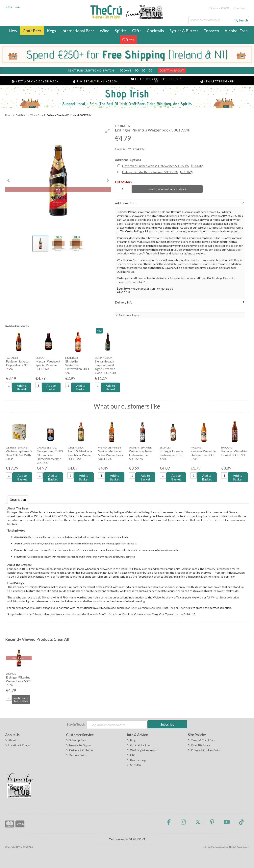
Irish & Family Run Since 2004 (96, 82)
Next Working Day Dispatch (35, 82)
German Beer (227, 228)
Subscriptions (76, 741)
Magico (215, 847)
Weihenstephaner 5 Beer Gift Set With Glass (19, 455)
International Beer (78, 31)
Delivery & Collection (80, 751)
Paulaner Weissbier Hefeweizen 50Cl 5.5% (204, 455)
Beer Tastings (137, 761)
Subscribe (167, 724)
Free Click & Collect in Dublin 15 (156, 80)
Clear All (61, 639)
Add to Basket (22, 388)
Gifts (137, 31)
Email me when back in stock (166, 189)
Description (18, 500)
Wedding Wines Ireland (142, 751)
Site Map (134, 766)
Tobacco (211, 31)
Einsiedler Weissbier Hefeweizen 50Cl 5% (77, 367)
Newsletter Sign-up (79, 746)
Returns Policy (76, 756)
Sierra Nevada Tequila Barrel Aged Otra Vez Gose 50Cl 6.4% (106, 367)
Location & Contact (19, 746)
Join (17, 7)
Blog (131, 741)
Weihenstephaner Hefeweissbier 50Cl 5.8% (141, 455)
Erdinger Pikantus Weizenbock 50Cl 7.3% (18, 681)
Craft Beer (32, 31)
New (13, 31)
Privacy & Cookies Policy (204, 751)
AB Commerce (241, 847)
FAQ (131, 756)
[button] (108, 131)
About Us (12, 741)
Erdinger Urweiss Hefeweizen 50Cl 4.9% (172, 455)
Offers (128, 40)
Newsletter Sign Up (217, 82)
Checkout (240, 8)
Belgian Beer (129, 608)
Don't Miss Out (172, 70)
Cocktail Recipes (139, 746)
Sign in (9, 7)
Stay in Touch (76, 724)
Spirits (121, 31)
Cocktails (155, 31)
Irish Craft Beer (180, 264)
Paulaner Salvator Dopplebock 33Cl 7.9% (18, 365)
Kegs (51, 31)
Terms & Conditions (201, 741)
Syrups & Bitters (184, 31)
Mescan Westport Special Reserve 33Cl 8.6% (48, 365)
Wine (105, 31)
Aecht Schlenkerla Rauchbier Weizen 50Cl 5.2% (80, 455)
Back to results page (130, 315)
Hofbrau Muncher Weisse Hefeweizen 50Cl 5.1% (163, 166)
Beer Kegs (185, 608)
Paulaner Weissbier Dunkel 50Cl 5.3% (234, 453)
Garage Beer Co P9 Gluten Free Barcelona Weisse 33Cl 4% (50, 457)
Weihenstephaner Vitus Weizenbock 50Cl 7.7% (111, 455)
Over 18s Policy (199, 746)
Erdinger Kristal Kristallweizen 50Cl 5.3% (157, 172)
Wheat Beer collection (225, 598)
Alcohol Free (236, 31)
